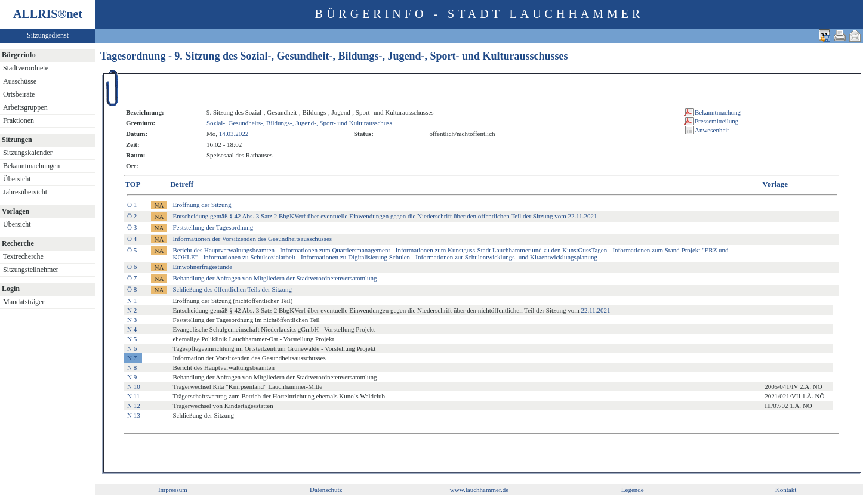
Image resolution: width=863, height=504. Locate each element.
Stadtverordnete (26, 68)
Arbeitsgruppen (25, 107)
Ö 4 (132, 239)
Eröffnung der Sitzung (202, 205)
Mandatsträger (24, 302)
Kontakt (786, 490)
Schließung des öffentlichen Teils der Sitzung (232, 289)
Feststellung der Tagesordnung (213, 227)
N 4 (132, 329)
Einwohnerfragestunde (202, 267)
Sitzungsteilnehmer (31, 270)
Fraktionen (19, 120)
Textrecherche (23, 256)
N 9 (132, 377)
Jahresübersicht (25, 192)
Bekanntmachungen (31, 166)
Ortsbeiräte (19, 94)
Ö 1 (132, 205)
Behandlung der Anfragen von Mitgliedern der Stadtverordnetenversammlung (275, 278)
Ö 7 (132, 278)
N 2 (132, 310)
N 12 (134, 406)
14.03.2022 (234, 134)
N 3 (132, 320)
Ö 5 (132, 250)
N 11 (133, 396)
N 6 (132, 348)
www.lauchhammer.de (479, 490)
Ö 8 (132, 289)
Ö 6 (132, 267)
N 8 (132, 367)
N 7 (132, 358)
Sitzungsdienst (48, 35)
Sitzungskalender (28, 153)
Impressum (173, 490)
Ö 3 (132, 227)
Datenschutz (326, 490)
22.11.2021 (595, 310)
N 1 (132, 301)
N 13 (134, 415)
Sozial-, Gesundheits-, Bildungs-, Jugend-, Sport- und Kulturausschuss (299, 123)
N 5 (132, 339)
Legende (633, 490)
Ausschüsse (20, 81)
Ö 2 (132, 216)
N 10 (134, 386)
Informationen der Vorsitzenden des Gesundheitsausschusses (252, 239)
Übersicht (17, 179)
